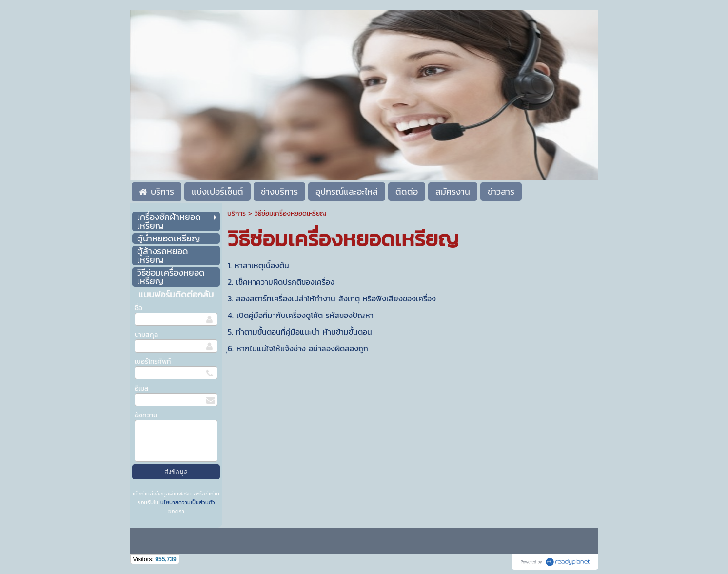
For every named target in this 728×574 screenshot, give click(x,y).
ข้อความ (146, 415)
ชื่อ (138, 308)
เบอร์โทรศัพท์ (153, 362)
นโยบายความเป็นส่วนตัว (187, 502)
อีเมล (141, 388)
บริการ (236, 213)
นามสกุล (146, 335)
